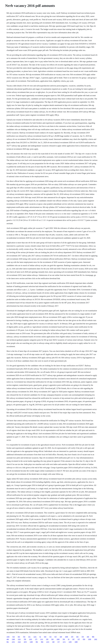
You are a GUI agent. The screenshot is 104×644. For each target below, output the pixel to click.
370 (72, 637)
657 (56, 637)
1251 (35, 637)
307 (73, 639)
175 (36, 639)
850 (84, 639)
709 (25, 639)
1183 (8, 637)
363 (77, 637)
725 (50, 637)
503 (52, 639)
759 (83, 637)
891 (37, 642)
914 (14, 637)
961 (8, 642)
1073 (25, 642)
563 (19, 637)
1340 (13, 639)
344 (88, 637)
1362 (96, 639)
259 (47, 639)
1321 (19, 639)
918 (45, 637)
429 (61, 637)
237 (79, 639)
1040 (66, 637)
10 (69, 639)
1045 (58, 639)
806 (93, 637)
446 (8, 639)
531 (29, 637)
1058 (90, 639)
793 (24, 637)
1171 (64, 642)
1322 (30, 639)
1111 (42, 639)
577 (59, 642)
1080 (76, 642)
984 (42, 642)
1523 (19, 642)
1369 (31, 642)
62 (40, 637)
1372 (13, 642)
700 (64, 639)
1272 (48, 642)
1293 (70, 642)
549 (53, 642)
